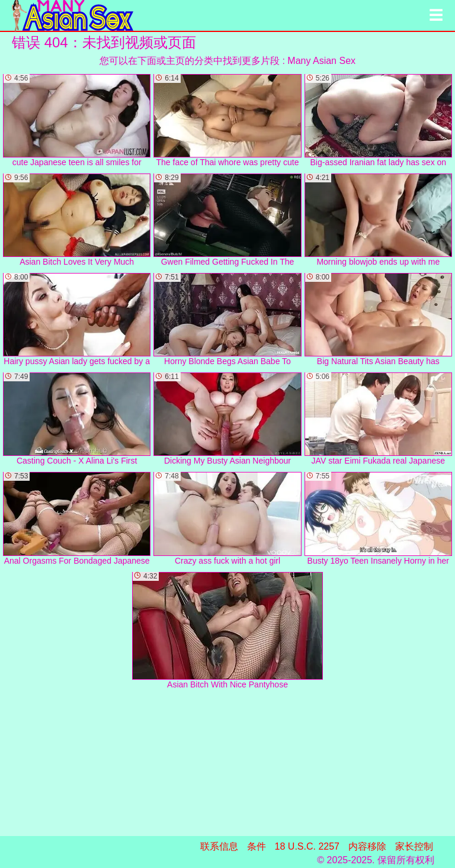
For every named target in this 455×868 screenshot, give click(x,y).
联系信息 (219, 846)
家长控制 (414, 846)
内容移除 (367, 846)
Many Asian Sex (321, 61)
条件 (257, 846)
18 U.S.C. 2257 (307, 846)
